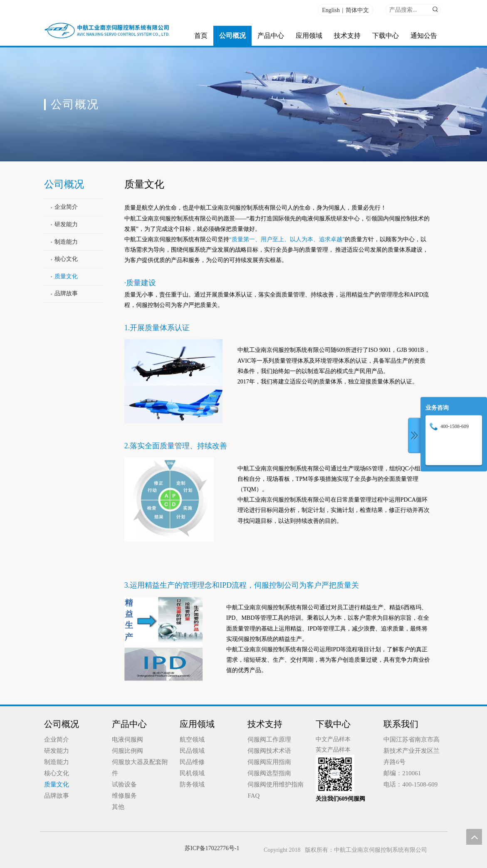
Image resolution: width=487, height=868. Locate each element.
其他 (118, 807)
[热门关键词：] (435, 10)
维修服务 (124, 796)
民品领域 (192, 751)
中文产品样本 (333, 739)
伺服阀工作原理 (269, 739)
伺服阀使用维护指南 (276, 784)
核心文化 (66, 259)
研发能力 (66, 224)
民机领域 (192, 773)
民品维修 (192, 762)
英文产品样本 (333, 750)
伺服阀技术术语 (269, 751)
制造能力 (66, 242)
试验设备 (124, 784)
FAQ (253, 796)
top (474, 837)
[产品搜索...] (408, 10)
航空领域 (192, 739)
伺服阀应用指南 (269, 762)
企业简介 (66, 207)
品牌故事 (66, 293)
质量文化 (66, 276)
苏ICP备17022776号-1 (212, 848)
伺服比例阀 (127, 751)
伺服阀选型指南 (269, 773)
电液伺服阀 (127, 739)
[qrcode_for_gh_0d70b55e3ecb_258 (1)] (335, 774)
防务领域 (192, 784)
